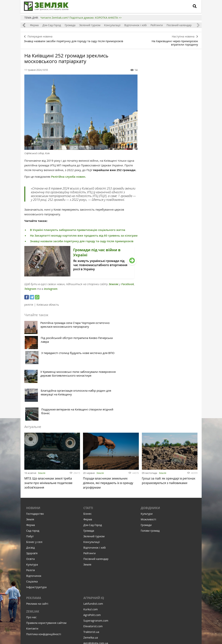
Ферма (34, 25)
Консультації (112, 25)
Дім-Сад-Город (52, 25)
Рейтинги (157, 25)
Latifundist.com (93, 540)
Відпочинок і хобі (136, 25)
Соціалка (32, 518)
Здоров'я (32, 490)
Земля (42, 408)
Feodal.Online (92, 591)
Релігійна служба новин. (68, 175)
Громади (146, 462)
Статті (88, 445)
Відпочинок (34, 512)
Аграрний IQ (94, 534)
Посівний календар (179, 25)
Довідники (150, 445)
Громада (70, 25)
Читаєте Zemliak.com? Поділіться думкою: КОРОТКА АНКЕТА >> (81, 18)
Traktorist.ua (91, 568)
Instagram (51, 287)
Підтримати (132, 618)
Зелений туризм (90, 25)
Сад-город (33, 467)
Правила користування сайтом (46, 559)
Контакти (32, 565)
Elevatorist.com (93, 563)
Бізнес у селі (34, 478)
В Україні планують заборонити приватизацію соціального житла (78, 229)
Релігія (31, 507)
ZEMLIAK (33, 548)
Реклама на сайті (37, 540)
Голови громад (150, 467)
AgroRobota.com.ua (96, 580)
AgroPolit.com (92, 552)
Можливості (148, 456)
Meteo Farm (91, 585)
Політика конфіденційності (44, 571)
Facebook (128, 283)
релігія (29, 303)
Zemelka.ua (91, 574)
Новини (33, 445)
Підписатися (79, 618)
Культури (147, 450)
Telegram (30, 287)
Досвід (30, 484)
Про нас (31, 554)
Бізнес (88, 450)
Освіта (30, 495)
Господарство (35, 450)
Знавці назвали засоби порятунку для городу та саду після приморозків (82, 240)
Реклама (34, 534)
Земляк (114, 283)
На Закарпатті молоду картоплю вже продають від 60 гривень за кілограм (84, 234)
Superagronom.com (96, 557)
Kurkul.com (91, 546)
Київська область (48, 303)
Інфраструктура (36, 524)
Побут (30, 473)
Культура (32, 501)
